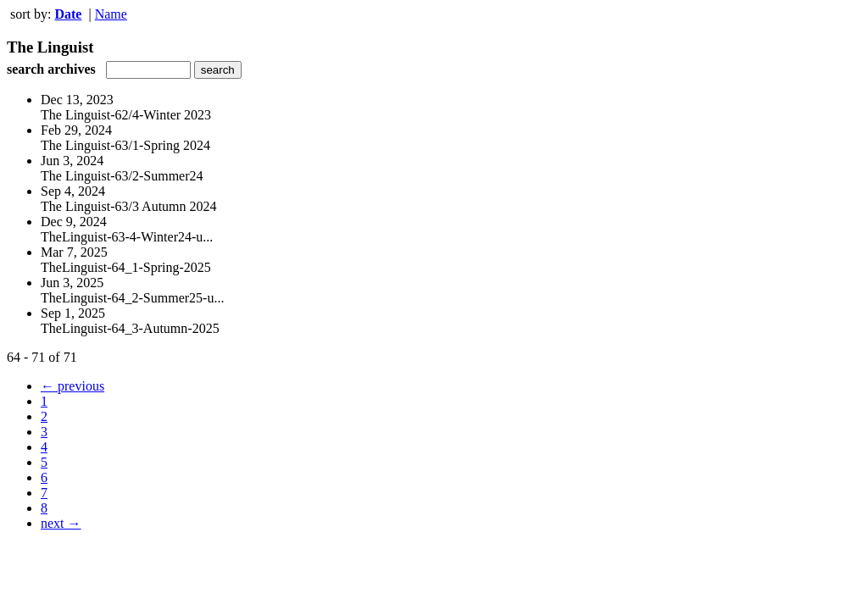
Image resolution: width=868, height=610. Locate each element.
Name (111, 14)
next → (61, 523)
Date (68, 14)
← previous (72, 386)
